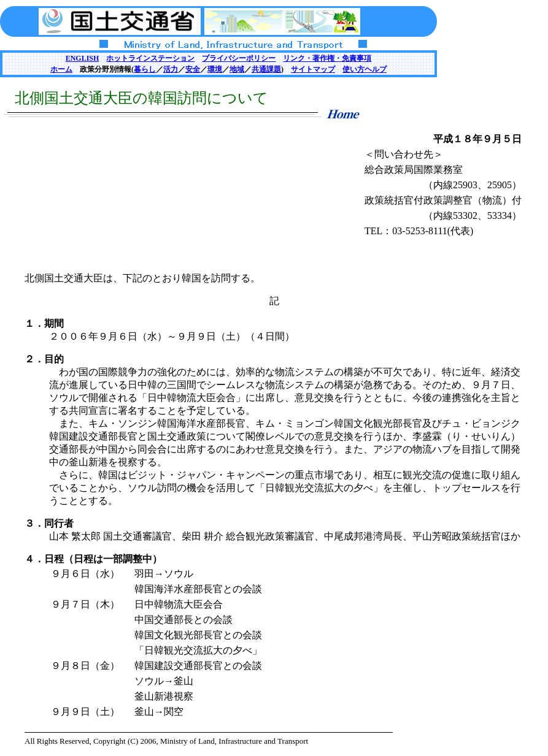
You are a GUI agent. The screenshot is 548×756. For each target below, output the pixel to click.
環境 (215, 69)
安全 (193, 69)
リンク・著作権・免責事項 (327, 58)
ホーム (61, 69)
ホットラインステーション (150, 58)
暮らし (145, 69)
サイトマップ (313, 69)
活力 (171, 69)
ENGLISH (83, 58)
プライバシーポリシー (239, 58)
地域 (237, 69)
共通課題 (266, 69)
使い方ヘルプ (365, 69)
